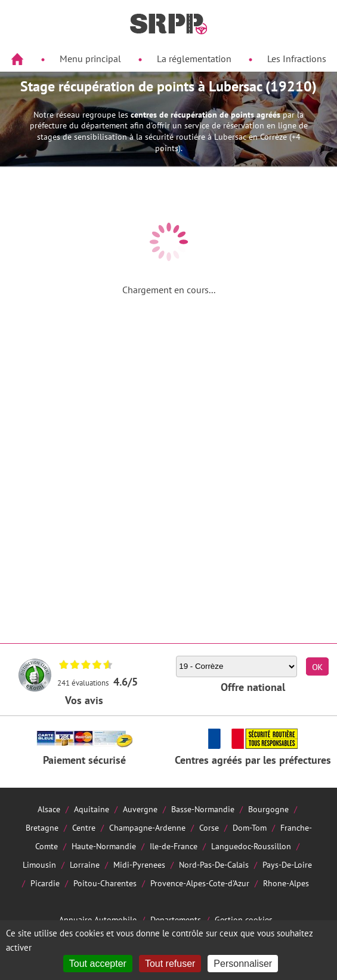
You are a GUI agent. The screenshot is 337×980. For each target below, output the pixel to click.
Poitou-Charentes (105, 883)
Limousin (39, 864)
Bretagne (42, 827)
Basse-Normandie (203, 809)
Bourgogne (268, 809)
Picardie (45, 883)
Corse (209, 827)
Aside (16, 87)
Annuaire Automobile (98, 919)
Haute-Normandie (104, 846)
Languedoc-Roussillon (251, 846)
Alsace (49, 809)
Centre (84, 827)
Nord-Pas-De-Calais (214, 864)
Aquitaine (92, 809)
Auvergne (140, 809)
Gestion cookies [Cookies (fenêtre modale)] (244, 919)
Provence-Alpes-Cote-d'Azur (200, 883)
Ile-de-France (174, 846)
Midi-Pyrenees (139, 864)
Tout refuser (170, 964)
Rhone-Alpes (286, 883)
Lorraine (85, 864)
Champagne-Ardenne (147, 827)
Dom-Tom (250, 827)
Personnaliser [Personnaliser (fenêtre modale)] (243, 964)
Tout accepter (98, 964)
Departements (176, 919)
